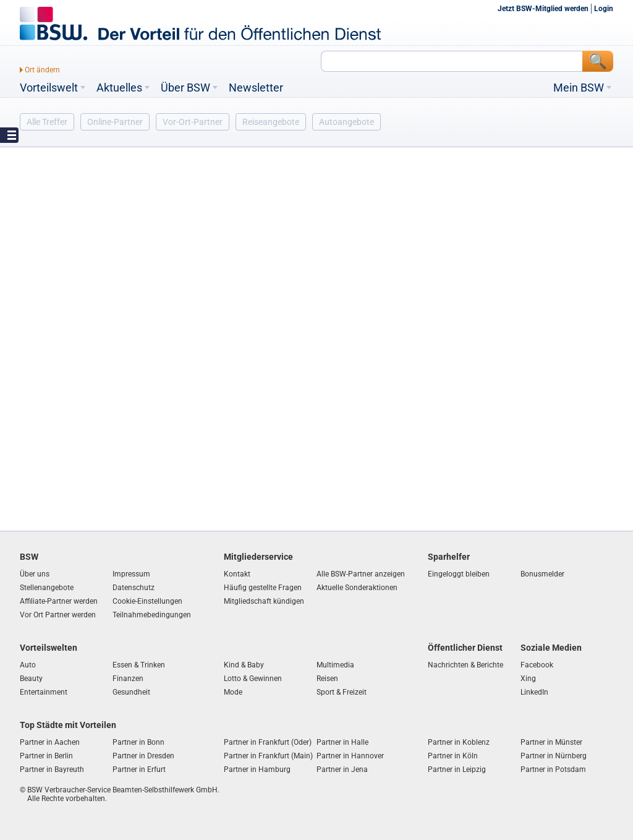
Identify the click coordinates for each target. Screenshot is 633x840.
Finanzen (128, 679)
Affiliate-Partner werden (59, 601)
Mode (233, 692)
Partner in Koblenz (459, 742)
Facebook (537, 665)
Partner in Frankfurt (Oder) (268, 742)
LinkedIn (534, 692)
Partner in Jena (342, 769)
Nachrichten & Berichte (465, 665)
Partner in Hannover (350, 756)
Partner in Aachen (50, 742)
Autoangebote (346, 122)
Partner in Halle (342, 742)
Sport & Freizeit (342, 692)
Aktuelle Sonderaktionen (357, 588)
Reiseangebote (271, 122)
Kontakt (237, 574)
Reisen (327, 679)
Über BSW (185, 88)
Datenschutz (134, 588)
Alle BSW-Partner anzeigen (361, 574)
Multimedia (335, 665)
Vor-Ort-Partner (193, 122)
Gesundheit (131, 692)
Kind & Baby (244, 665)
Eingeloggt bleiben (459, 574)
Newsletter (256, 88)
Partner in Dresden (143, 756)
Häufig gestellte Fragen (263, 588)
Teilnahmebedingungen (152, 615)
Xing (528, 679)
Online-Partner (115, 122)
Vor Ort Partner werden (58, 615)
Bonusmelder (542, 574)
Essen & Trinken (139, 665)
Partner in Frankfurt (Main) (268, 756)
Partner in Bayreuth (52, 769)
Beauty (31, 679)
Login (604, 9)
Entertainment (44, 692)
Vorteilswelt (49, 88)
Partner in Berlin (46, 756)
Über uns (35, 574)
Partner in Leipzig (457, 769)
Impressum (131, 574)
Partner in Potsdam (553, 769)
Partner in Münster (551, 742)
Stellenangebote (47, 588)
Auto (28, 665)
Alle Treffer (47, 122)
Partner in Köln (453, 756)
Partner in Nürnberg (554, 756)
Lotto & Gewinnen (253, 679)
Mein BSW (579, 88)
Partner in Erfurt (139, 769)
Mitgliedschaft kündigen (264, 601)
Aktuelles (119, 88)
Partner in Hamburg (257, 769)
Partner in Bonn (138, 742)
